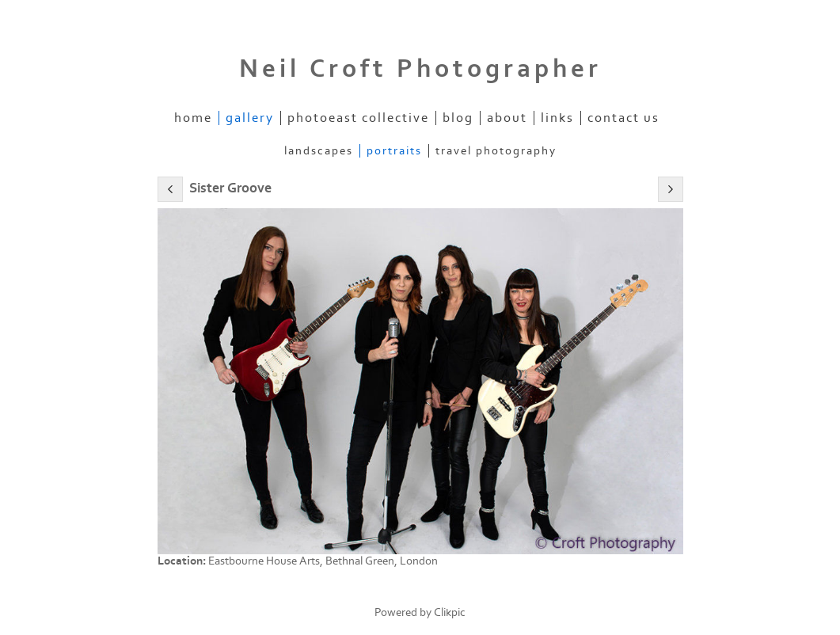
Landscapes (319, 151)
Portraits (394, 151)
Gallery (250, 118)
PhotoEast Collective (358, 118)
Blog (458, 118)
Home (193, 118)
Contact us (623, 118)
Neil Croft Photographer (420, 69)
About (507, 118)
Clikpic (450, 612)
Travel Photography (496, 151)
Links (557, 118)
